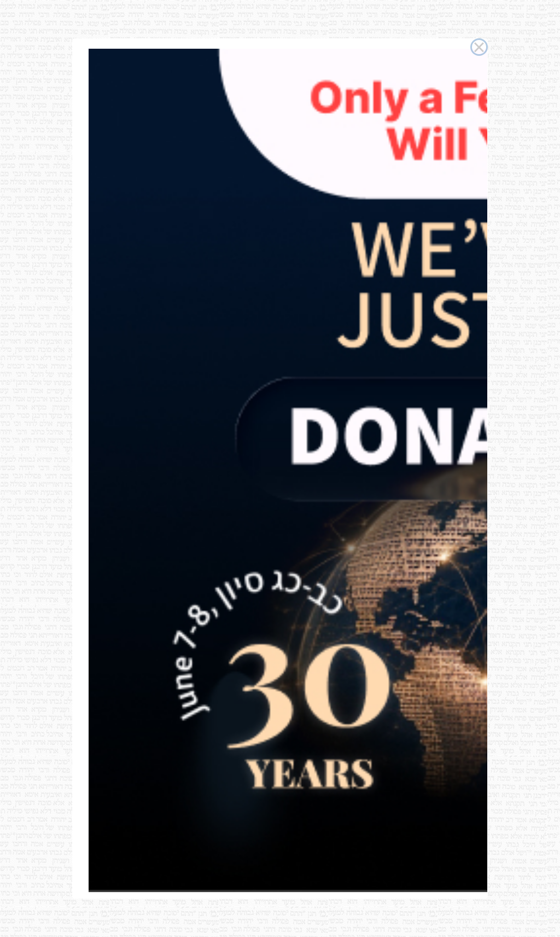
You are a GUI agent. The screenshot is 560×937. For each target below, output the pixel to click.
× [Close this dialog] (479, 47)
